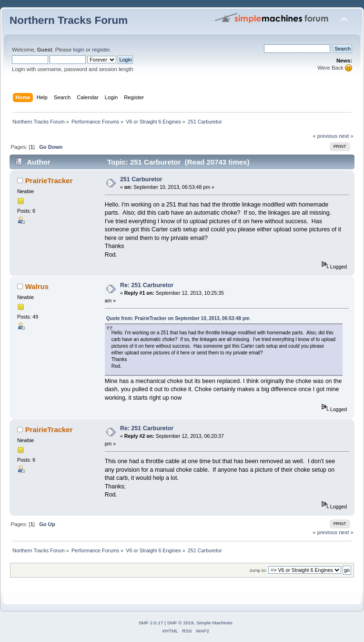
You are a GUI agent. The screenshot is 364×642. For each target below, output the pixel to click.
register (101, 50)
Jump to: (258, 570)
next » (346, 136)
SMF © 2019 (181, 623)
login (79, 50)
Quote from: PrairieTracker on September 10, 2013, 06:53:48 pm (178, 318)
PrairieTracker (49, 181)
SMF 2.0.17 (151, 623)
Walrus (37, 286)
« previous (325, 136)
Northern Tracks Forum (69, 20)
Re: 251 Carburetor (147, 285)
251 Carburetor (141, 179)
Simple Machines (214, 623)
